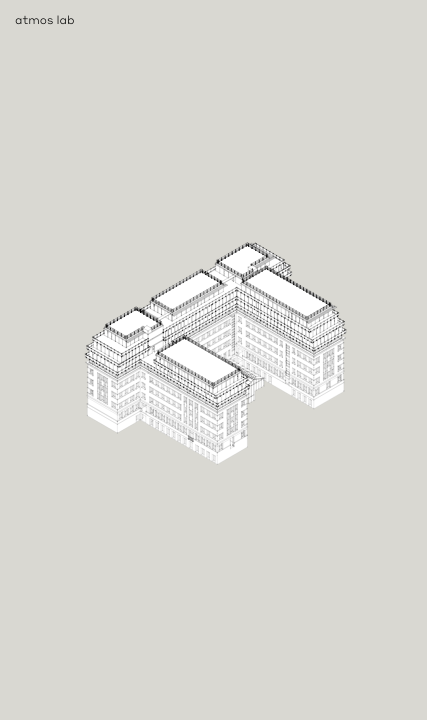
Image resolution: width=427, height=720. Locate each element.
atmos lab (45, 19)
